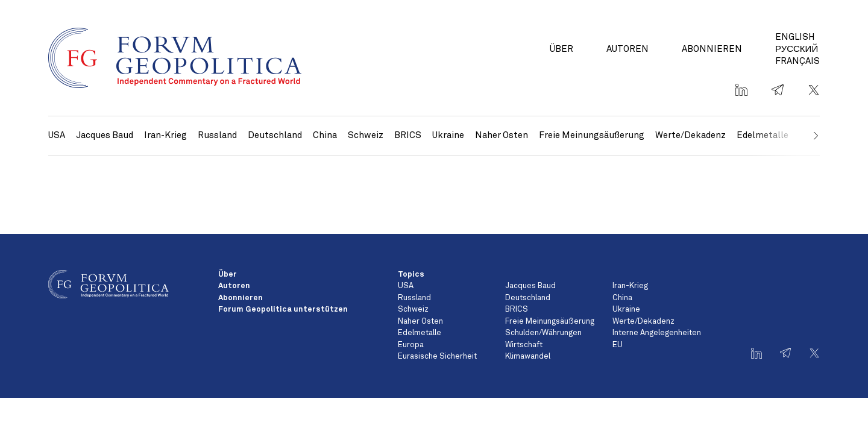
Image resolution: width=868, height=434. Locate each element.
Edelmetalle (420, 333)
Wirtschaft (524, 345)
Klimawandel (528, 357)
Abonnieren (712, 49)
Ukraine (448, 135)
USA (57, 135)
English (795, 37)
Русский (797, 49)
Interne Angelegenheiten (657, 333)
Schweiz (366, 135)
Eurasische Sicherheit (437, 357)
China (325, 135)
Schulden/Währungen (543, 333)
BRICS (408, 135)
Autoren (627, 49)
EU (618, 345)
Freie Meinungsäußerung (592, 135)
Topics (411, 275)
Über (561, 49)
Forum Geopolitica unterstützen (283, 310)
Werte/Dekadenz (690, 135)
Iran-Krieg (165, 135)
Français (797, 61)
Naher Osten (502, 135)
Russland (217, 135)
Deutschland (275, 135)
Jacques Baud (105, 135)
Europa (411, 345)
